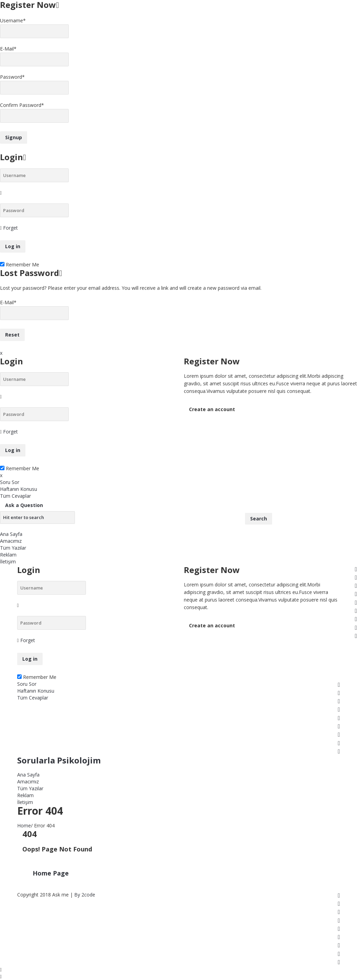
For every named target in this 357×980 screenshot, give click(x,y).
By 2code (85, 895)
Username (13, 20)
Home (24, 825)
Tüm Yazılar (13, 548)
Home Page (51, 873)
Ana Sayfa (11, 534)
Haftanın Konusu (19, 489)
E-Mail (8, 49)
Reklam (8, 555)
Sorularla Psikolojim (59, 760)
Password (12, 77)
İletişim (8, 561)
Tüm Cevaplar (15, 496)
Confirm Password (22, 105)
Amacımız (11, 541)
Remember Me (20, 265)
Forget (10, 228)
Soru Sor (10, 482)
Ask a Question (24, 505)
